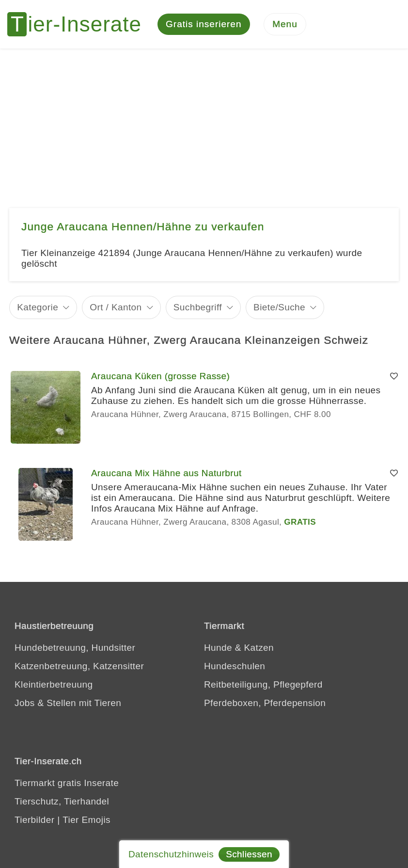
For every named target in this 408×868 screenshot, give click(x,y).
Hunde (218, 648)
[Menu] (285, 24)
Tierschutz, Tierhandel (62, 801)
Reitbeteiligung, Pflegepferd (263, 684)
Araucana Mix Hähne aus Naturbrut (166, 473)
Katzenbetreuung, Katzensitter (79, 666)
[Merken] (394, 376)
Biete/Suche (279, 307)
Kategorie (38, 307)
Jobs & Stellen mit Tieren (68, 703)
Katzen (259, 648)
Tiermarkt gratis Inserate (67, 783)
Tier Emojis (86, 820)
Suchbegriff (198, 307)
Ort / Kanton (116, 307)
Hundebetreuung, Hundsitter (75, 648)
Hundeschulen (235, 666)
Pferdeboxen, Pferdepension (265, 703)
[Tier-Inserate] (80, 24)
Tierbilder (35, 820)
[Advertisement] (204, 121)
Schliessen (249, 854)
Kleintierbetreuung (54, 684)
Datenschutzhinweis (171, 854)
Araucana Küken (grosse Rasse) (160, 376)
